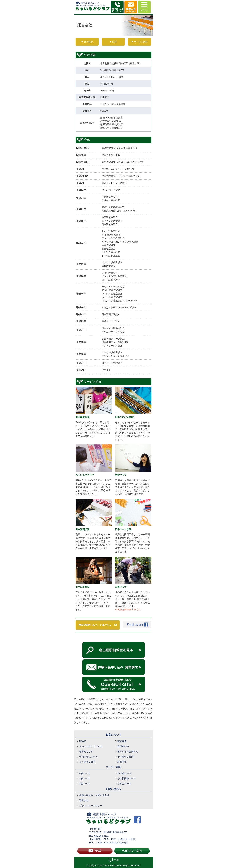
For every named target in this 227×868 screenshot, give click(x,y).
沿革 (115, 42)
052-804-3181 (101, 836)
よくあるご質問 (87, 762)
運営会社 (84, 800)
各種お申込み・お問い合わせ (94, 795)
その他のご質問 (125, 757)
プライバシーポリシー (91, 806)
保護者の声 (123, 746)
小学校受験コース (127, 778)
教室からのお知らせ (128, 751)
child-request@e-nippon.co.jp (112, 843)
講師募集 (122, 741)
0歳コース (85, 773)
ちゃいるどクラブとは (91, 746)
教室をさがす (86, 751)
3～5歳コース (124, 773)
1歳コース (85, 778)
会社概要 (88, 42)
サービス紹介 (141, 42)
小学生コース (124, 784)
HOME (83, 741)
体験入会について (89, 757)
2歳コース (85, 784)
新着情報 (122, 762)
